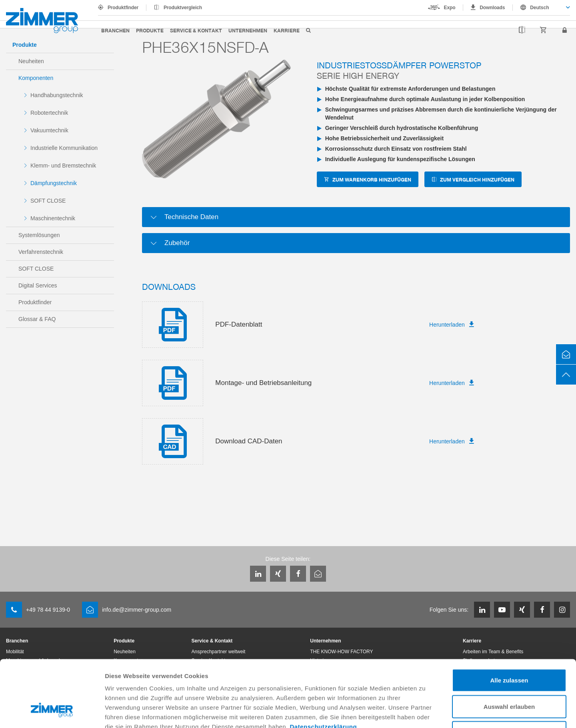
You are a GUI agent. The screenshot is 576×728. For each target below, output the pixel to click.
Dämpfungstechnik (54, 183)
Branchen (115, 30)
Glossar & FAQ (37, 319)
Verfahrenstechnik (41, 252)
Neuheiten (31, 61)
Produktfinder (123, 8)
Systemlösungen (39, 235)
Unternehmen (248, 30)
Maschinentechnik (53, 218)
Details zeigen (425, 712)
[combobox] (541, 8)
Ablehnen (509, 675)
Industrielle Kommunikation (64, 148)
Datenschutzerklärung (324, 669)
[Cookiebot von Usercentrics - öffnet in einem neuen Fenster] (52, 712)
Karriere (287, 30)
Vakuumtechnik (49, 130)
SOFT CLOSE (48, 201)
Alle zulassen (509, 623)
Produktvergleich (183, 8)
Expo (450, 8)
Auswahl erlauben (509, 649)
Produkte (150, 30)
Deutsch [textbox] (539, 8)
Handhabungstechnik (57, 95)
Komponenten (36, 78)
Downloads (492, 8)
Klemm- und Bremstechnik (63, 166)
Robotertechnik (49, 113)
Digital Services (38, 285)
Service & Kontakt (196, 30)
